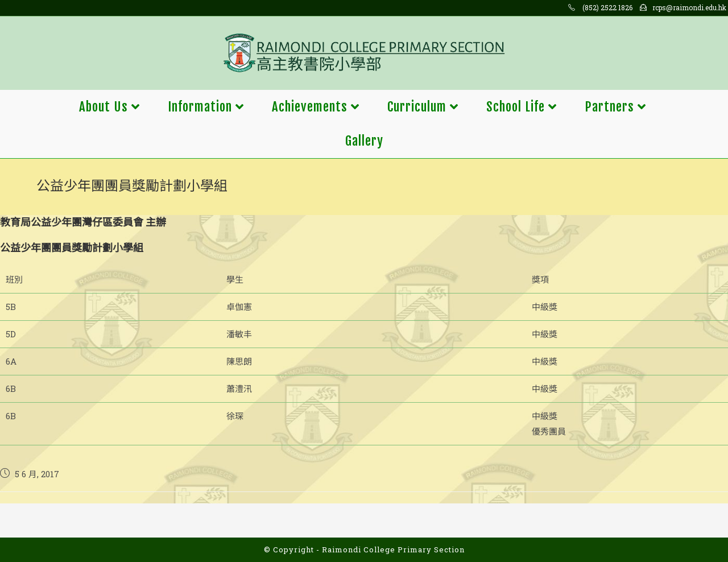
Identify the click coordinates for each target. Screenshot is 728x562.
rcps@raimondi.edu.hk (689, 7)
